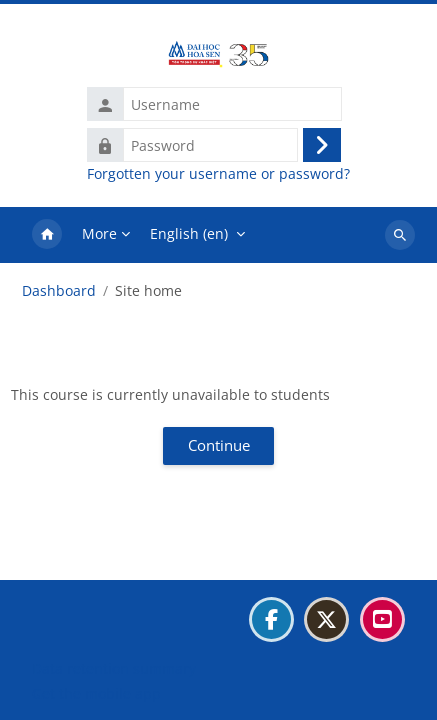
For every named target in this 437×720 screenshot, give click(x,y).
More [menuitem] (99, 233)
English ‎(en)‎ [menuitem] (189, 233)
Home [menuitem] (47, 235)
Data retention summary (114, 668)
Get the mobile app (96, 693)
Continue (219, 445)
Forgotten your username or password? (218, 174)
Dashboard (59, 291)
